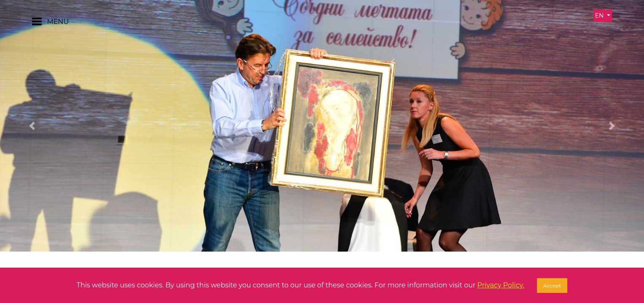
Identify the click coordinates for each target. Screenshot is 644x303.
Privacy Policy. (501, 285)
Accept (552, 286)
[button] (32, 126)
